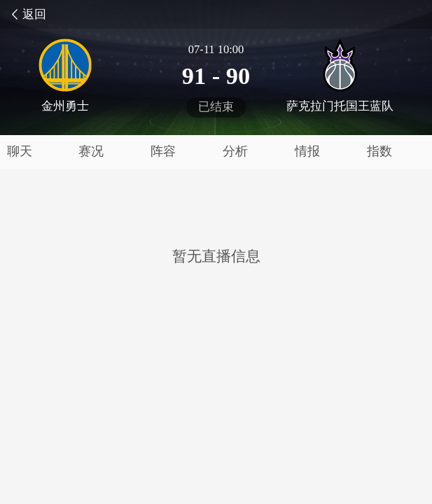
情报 (307, 151)
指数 (379, 151)
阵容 (163, 151)
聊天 (20, 151)
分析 (235, 151)
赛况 (91, 151)
